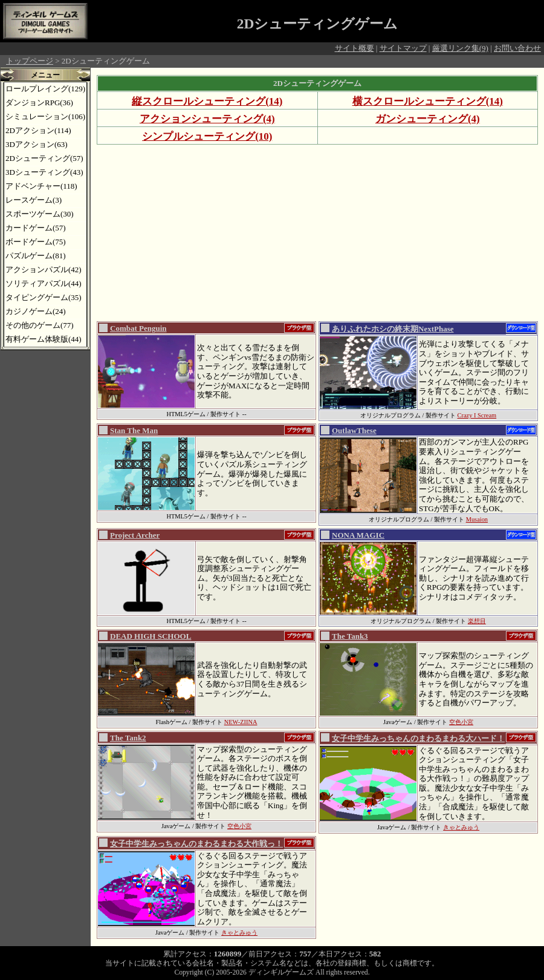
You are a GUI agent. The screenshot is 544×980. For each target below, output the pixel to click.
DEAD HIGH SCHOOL (151, 636)
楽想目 (477, 621)
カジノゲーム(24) (36, 311)
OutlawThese (354, 430)
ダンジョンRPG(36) (39, 103)
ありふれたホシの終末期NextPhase (393, 329)
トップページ (30, 61)
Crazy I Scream (477, 415)
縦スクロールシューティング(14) (207, 101)
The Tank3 (350, 636)
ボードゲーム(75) (36, 242)
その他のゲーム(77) (40, 325)
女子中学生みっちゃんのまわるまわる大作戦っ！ (196, 844)
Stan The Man (134, 430)
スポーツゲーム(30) (40, 214)
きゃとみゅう (461, 827)
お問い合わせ (517, 48)
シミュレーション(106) (45, 116)
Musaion (477, 519)
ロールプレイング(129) (45, 89)
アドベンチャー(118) (41, 186)
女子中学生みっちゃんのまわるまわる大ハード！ (418, 738)
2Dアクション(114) (38, 130)
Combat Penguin (138, 328)
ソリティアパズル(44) (44, 283)
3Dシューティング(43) (44, 172)
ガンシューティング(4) (428, 119)
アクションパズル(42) (44, 269)
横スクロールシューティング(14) (428, 101)
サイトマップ (403, 48)
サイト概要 (355, 48)
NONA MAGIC (358, 535)
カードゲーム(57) (36, 228)
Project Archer (135, 535)
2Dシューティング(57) (44, 158)
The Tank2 (128, 738)
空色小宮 (461, 722)
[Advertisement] (281, 232)
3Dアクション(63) (37, 144)
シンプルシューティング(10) (207, 136)
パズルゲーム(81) (36, 256)
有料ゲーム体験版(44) (44, 339)
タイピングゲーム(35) (44, 297)
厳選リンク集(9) (460, 48)
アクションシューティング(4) (207, 119)
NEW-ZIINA (241, 722)
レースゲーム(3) (34, 200)
